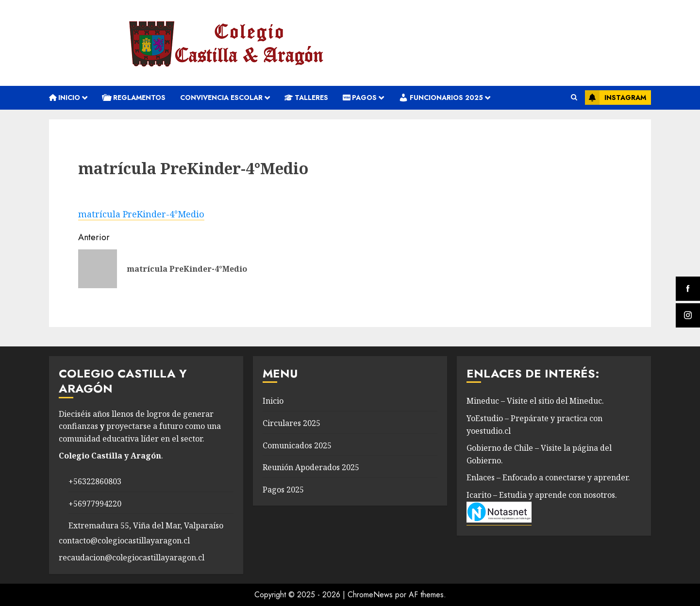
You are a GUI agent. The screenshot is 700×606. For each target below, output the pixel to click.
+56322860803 (95, 481)
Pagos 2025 (283, 490)
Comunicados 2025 (297, 445)
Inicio (65, 98)
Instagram (616, 98)
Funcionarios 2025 (441, 98)
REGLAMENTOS (134, 98)
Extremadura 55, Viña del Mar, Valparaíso (146, 525)
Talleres (306, 98)
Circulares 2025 (292, 423)
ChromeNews (370, 595)
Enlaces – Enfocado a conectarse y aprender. (548, 477)
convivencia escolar (221, 98)
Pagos (360, 98)
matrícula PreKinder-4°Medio (141, 214)
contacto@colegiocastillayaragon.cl (124, 540)
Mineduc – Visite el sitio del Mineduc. (535, 401)
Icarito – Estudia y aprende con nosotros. (542, 495)
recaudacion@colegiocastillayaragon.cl (132, 557)
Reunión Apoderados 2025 (311, 467)
